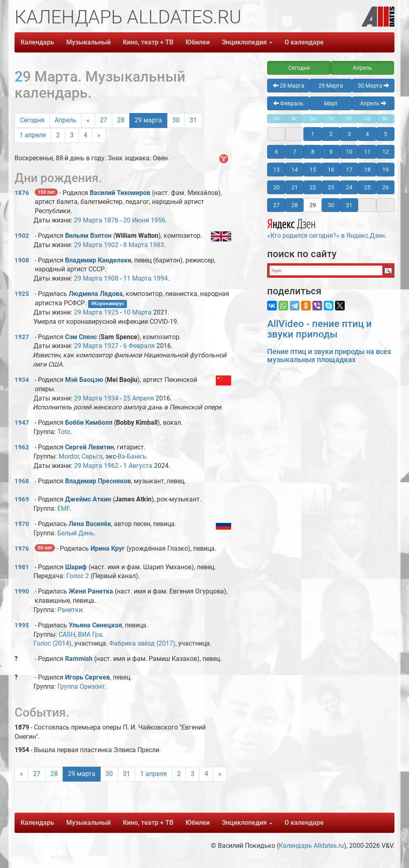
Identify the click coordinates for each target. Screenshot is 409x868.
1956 (158, 220)
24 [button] (349, 187)
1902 (22, 236)
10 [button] (349, 152)
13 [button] (276, 170)
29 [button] (313, 205)
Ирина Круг (108, 548)
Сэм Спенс (81, 337)
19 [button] (386, 170)
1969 (22, 499)
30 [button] (331, 205)
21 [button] (295, 187)
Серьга (92, 456)
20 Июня (136, 220)
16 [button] (331, 170)
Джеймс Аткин (88, 499)
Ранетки (70, 610)
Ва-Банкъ (132, 456)
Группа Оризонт (81, 687)
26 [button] (386, 187)
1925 (22, 294)
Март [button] (331, 103)
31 (193, 120)
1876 (22, 193)
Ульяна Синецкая (95, 625)
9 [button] (331, 152)
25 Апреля (139, 398)
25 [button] (367, 187)
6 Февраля (139, 346)
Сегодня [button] (299, 68)
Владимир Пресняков (98, 481)
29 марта (148, 120)
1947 (22, 423)
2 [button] (331, 134)
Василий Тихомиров (120, 193)
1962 (22, 447)
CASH (67, 634)
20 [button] (276, 187)
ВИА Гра (90, 634)
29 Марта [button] (331, 86)
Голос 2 (78, 576)
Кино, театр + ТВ (148, 42)
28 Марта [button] (289, 86)
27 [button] (276, 205)
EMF (63, 508)
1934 (22, 380)
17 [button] (349, 170)
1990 (22, 591)
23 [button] (331, 187)
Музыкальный (89, 42)
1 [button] (313, 134)
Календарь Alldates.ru (311, 846)
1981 (22, 567)
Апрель (65, 120)
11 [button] (367, 152)
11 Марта (137, 278)
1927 (22, 337)
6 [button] (276, 152)
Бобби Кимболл (89, 422)
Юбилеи (198, 42)
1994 (160, 278)
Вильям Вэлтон (88, 236)
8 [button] (313, 152)
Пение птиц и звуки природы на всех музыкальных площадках (329, 355)
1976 (22, 549)
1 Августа (138, 466)
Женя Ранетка (91, 591)
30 (176, 120)
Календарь (37, 42)
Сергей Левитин (90, 447)
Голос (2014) (53, 643)
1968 (22, 481)
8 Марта (136, 245)
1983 (157, 245)
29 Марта (88, 220)
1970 (22, 524)
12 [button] (386, 152)
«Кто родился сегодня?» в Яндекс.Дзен (326, 228)
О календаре (304, 42)
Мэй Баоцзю (84, 380)
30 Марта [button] (373, 86)
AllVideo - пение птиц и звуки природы (319, 329)
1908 (22, 260)
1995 (22, 625)
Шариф (76, 567)
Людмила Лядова (96, 294)
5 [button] (386, 134)
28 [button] (295, 205)
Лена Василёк (90, 524)
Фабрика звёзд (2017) (142, 643)
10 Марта (137, 312)
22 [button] (313, 187)
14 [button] (295, 170)
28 (121, 120)
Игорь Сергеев (87, 677)
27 (103, 120)
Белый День (76, 533)
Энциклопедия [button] (247, 42)
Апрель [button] (363, 68)
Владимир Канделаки (98, 260)
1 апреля (33, 135)
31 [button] (349, 205)
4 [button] (367, 134)
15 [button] (313, 170)
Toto (64, 432)
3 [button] (349, 134)
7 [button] (295, 152)
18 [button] (367, 170)
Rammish (80, 659)
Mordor (69, 456)
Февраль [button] (288, 103)
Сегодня (32, 120)
